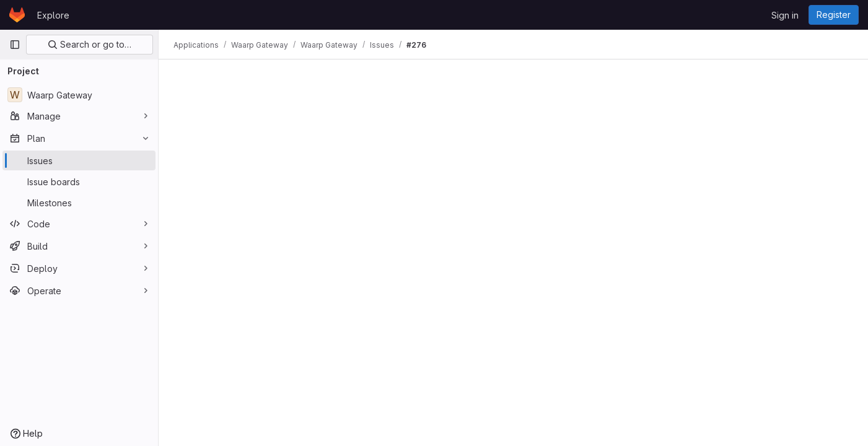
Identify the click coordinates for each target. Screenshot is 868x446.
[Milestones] (79, 203)
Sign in (785, 15)
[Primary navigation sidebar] (15, 45)
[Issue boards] (79, 181)
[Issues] (79, 160)
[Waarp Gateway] (79, 95)
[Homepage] (17, 15)
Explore (53, 15)
